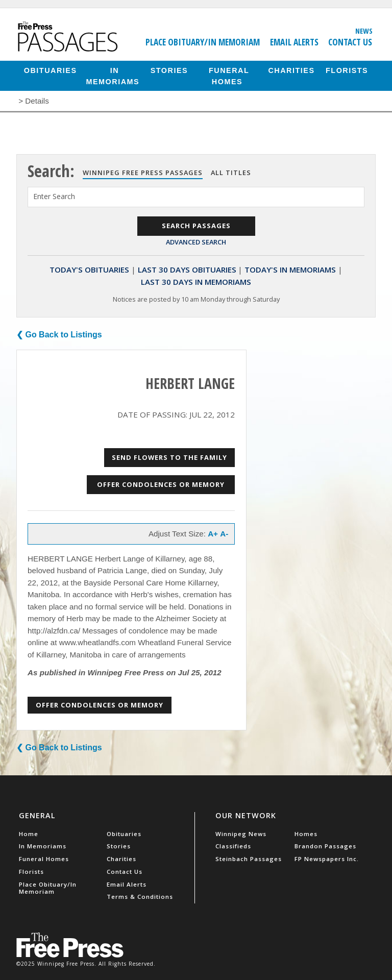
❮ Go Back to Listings (59, 335)
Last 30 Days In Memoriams (196, 282)
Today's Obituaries (89, 269)
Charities (291, 70)
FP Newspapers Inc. (327, 859)
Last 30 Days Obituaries (187, 269)
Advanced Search (196, 242)
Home (29, 834)
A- (224, 534)
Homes (306, 834)
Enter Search (54, 196)
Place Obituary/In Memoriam (203, 42)
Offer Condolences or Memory (161, 484)
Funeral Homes (229, 76)
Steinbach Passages (249, 859)
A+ (213, 534)
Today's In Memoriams (290, 269)
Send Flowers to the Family (169, 457)
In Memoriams (113, 76)
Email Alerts (294, 42)
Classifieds (233, 846)
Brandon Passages (325, 846)
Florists (347, 70)
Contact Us (350, 42)
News (364, 31)
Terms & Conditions (140, 897)
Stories (169, 70)
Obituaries (51, 70)
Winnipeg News (241, 834)
